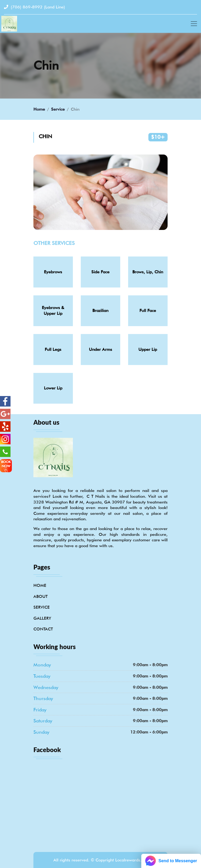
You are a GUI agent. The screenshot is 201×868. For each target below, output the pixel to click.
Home (39, 109)
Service (58, 109)
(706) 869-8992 (34, 7)
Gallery (42, 618)
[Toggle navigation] (194, 24)
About (41, 596)
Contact (43, 629)
